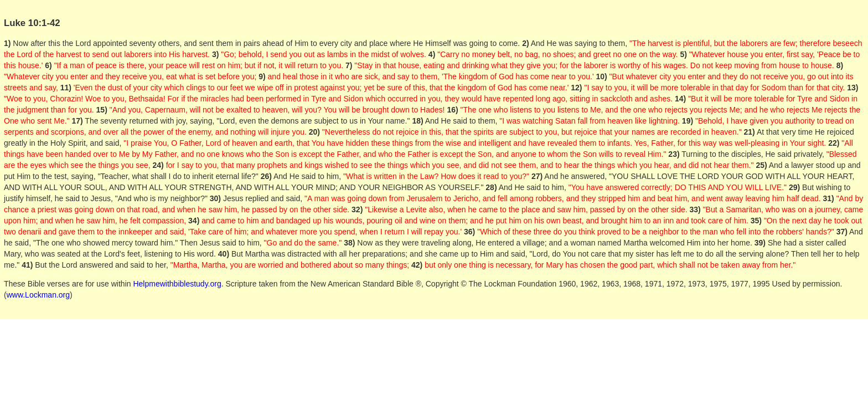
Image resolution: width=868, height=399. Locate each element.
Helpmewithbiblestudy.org (177, 284)
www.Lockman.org (38, 295)
